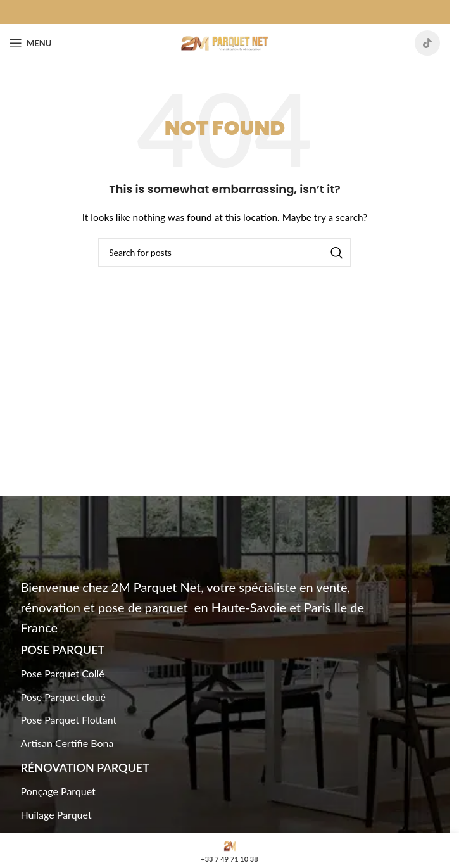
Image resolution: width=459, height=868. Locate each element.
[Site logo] (225, 42)
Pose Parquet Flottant (69, 720)
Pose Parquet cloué (64, 697)
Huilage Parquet (56, 815)
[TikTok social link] (427, 43)
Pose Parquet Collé (63, 673)
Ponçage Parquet (58, 791)
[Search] (225, 253)
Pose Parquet (63, 650)
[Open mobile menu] (30, 43)
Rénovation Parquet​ (85, 767)
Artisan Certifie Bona (67, 743)
